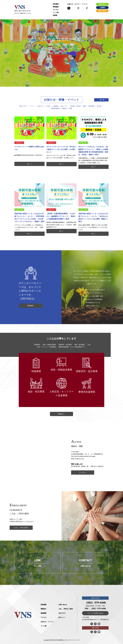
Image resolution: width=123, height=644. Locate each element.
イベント (32, 106)
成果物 (55, 15)
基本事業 (91, 106)
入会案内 (102, 8)
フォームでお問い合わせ (95, 613)
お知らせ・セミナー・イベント (77, 4)
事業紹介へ (62, 414)
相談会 (64, 108)
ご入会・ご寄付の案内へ (21, 528)
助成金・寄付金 (76, 106)
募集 (85, 106)
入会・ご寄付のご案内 (66, 609)
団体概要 (56, 4)
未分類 (99, 106)
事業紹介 (44, 609)
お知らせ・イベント (47, 622)
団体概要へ (31, 306)
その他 (48, 106)
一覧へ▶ (101, 100)
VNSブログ (102, 4)
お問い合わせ (102, 11)
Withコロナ (23, 106)
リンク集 (56, 12)
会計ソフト (64, 106)
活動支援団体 (55, 108)
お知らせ (40, 106)
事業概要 (56, 7)
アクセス (56, 10)
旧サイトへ (62, 617)
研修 (71, 108)
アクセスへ (83, 473)
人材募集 (55, 106)
